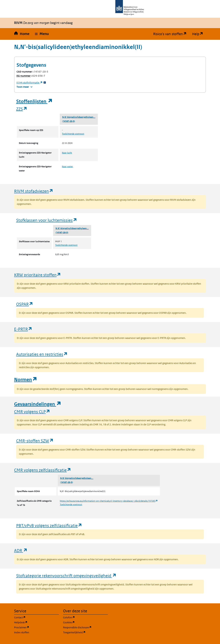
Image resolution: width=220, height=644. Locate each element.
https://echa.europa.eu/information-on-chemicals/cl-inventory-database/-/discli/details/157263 (109, 501)
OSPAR (25, 304)
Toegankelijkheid (86, 632)
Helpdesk (37, 622)
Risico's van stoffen (171, 34)
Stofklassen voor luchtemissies (47, 220)
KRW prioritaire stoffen (38, 275)
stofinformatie (30, 83)
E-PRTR (23, 329)
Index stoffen (22, 632)
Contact (36, 617)
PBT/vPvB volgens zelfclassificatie (49, 525)
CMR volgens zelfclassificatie (43, 470)
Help (199, 34)
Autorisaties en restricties (42, 354)
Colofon (85, 617)
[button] (42, 34)
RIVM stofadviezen (34, 191)
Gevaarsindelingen (38, 404)
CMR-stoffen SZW (35, 441)
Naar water (67, 167)
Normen (26, 380)
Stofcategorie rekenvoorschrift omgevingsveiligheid (66, 576)
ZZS (22, 109)
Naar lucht (67, 153)
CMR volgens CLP (32, 412)
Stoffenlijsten (34, 101)
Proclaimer (37, 627)
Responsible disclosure (86, 627)
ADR (21, 550)
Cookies (85, 622)
